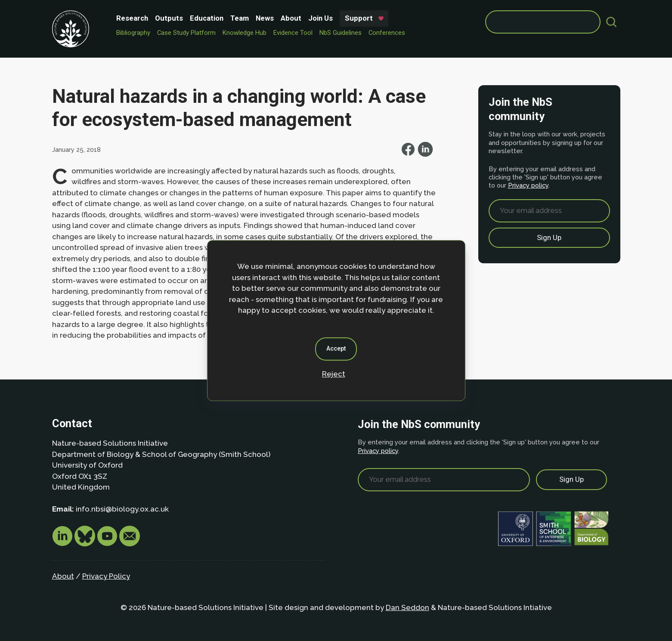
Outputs (169, 18)
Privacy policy (528, 185)
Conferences (387, 33)
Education (207, 18)
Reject (334, 374)
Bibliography (133, 33)
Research (132, 18)
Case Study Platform (186, 33)
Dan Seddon (407, 607)
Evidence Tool (293, 33)
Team (240, 18)
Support (359, 18)
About (291, 18)
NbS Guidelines (341, 33)
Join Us (321, 18)
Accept (336, 348)
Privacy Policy (106, 576)
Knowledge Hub (245, 33)
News (265, 18)
